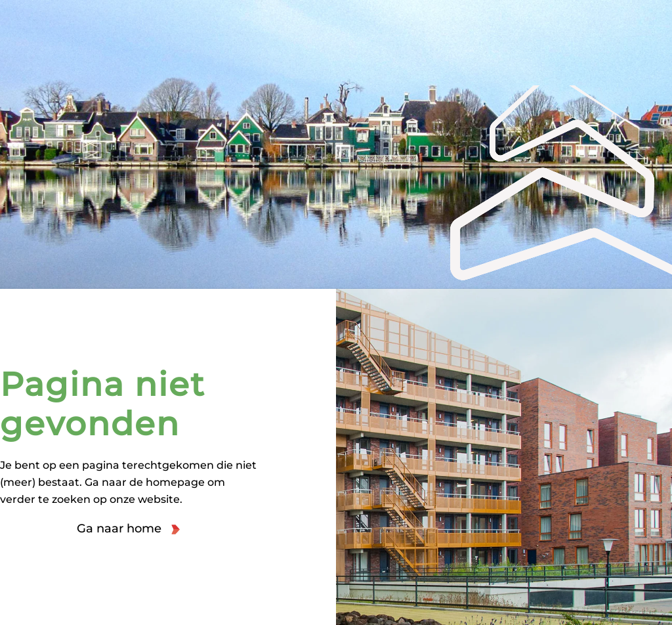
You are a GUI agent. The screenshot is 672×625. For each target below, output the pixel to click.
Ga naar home (119, 528)
